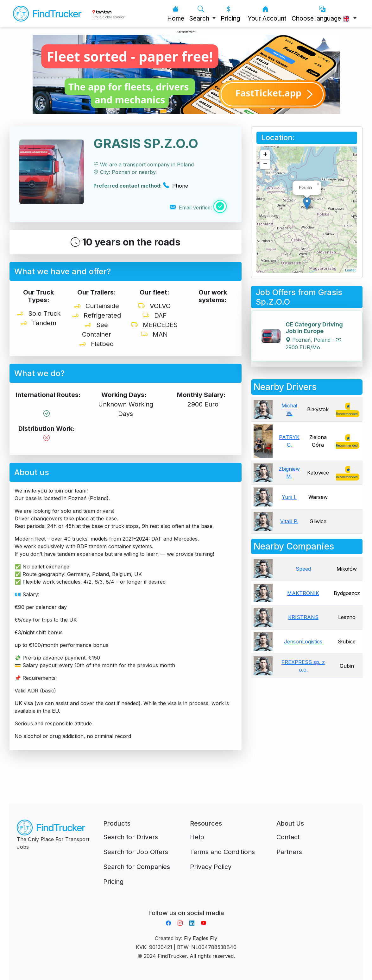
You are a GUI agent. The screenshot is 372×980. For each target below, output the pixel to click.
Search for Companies (137, 867)
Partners (289, 852)
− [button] (265, 164)
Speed (303, 569)
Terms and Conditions (222, 852)
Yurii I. (289, 497)
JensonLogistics (303, 642)
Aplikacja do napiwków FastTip (186, 905)
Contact (288, 837)
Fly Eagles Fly (201, 938)
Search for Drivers (131, 837)
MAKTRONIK (303, 593)
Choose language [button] (322, 14)
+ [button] (265, 155)
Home (176, 14)
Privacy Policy (211, 867)
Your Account (267, 14)
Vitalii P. (289, 521)
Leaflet (350, 270)
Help (197, 837)
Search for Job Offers (136, 852)
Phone (176, 186)
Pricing (230, 14)
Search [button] (200, 14)
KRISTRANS (303, 617)
